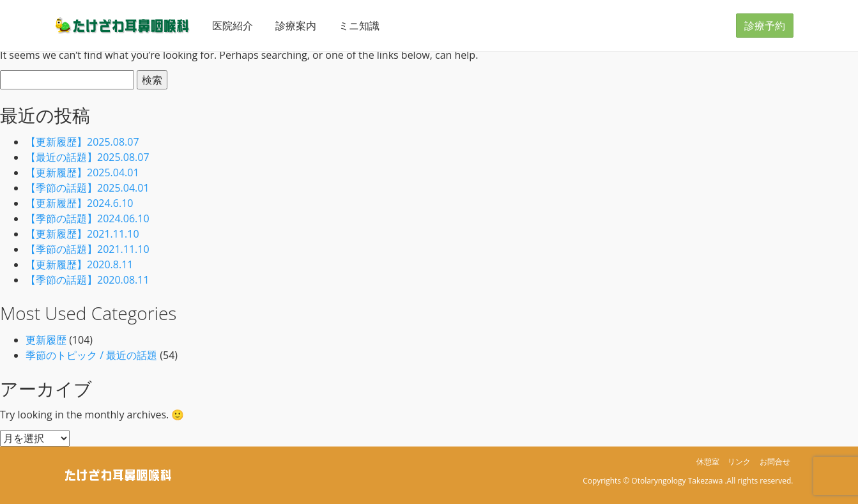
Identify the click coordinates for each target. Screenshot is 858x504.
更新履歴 (46, 340)
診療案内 (296, 26)
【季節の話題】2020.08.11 (88, 280)
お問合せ (775, 462)
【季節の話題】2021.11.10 (88, 249)
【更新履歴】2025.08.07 (82, 142)
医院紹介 (233, 26)
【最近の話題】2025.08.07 (88, 157)
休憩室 (708, 462)
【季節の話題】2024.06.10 (88, 218)
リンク (739, 462)
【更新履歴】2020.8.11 (79, 264)
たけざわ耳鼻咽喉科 (123, 25)
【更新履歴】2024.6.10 (79, 203)
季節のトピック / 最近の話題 (91, 355)
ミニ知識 (359, 26)
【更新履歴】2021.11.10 (82, 234)
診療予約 (765, 26)
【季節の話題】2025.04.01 (88, 188)
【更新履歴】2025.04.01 (82, 172)
